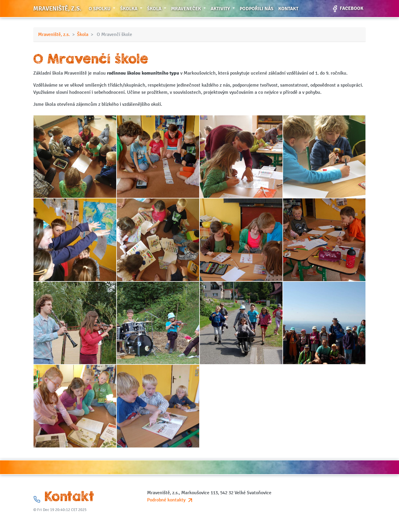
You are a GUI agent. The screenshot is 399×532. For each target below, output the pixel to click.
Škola (158, 8)
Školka (132, 8)
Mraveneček (190, 8)
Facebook (347, 9)
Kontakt (288, 9)
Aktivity (224, 8)
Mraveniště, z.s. (57, 9)
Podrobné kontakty (170, 500)
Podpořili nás (257, 9)
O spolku (103, 8)
